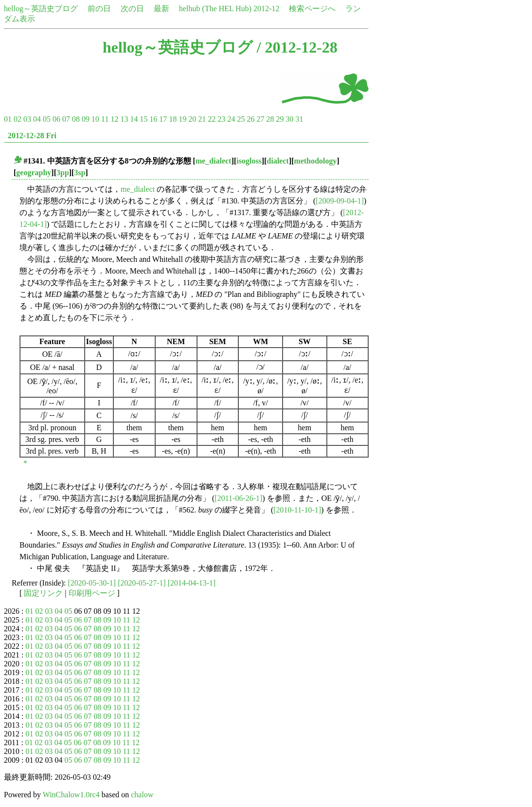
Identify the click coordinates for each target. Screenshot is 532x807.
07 (66, 119)
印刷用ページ (92, 593)
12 (114, 119)
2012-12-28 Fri (32, 136)
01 (8, 119)
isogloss (249, 161)
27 (260, 119)
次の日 (132, 9)
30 (289, 119)
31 (299, 119)
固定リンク (43, 593)
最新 (161, 9)
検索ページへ (312, 9)
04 (37, 119)
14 (134, 119)
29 (280, 119)
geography (34, 173)
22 (212, 119)
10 (95, 119)
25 (241, 119)
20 (192, 119)
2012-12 (266, 9)
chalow (142, 795)
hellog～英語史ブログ (41, 9)
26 (250, 119)
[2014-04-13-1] (192, 583)
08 (76, 119)
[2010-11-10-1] (297, 510)
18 (173, 119)
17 (163, 119)
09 (86, 119)
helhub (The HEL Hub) (215, 9)
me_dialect (213, 161)
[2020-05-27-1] (142, 583)
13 (124, 119)
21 (202, 119)
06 (56, 119)
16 (153, 119)
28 (270, 119)
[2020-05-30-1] (92, 583)
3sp (80, 173)
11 (105, 119)
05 (47, 119)
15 (143, 119)
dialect (278, 161)
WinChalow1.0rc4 (71, 795)
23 (221, 119)
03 (27, 119)
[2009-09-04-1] (340, 201)
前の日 (99, 9)
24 (231, 119)
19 (182, 119)
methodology (316, 161)
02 (18, 119)
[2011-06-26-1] (238, 498)
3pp (63, 173)
